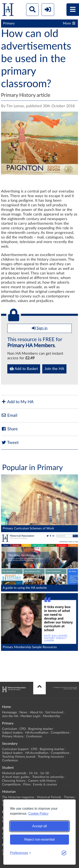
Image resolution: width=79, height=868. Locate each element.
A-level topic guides (16, 777)
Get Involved (54, 712)
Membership (51, 716)
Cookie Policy (38, 814)
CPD (23, 729)
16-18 (45, 773)
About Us (36, 712)
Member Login (30, 716)
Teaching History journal (19, 757)
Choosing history (14, 781)
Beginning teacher (41, 729)
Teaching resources (51, 757)
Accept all (39, 826)
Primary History (13, 736)
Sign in (40, 328)
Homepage (10, 712)
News (23, 712)
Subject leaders (12, 733)
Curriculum (10, 729)
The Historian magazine (18, 797)
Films (27, 785)
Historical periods (14, 773)
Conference (34, 736)
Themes (69, 797)
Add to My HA (17, 402)
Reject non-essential (40, 839)
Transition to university (48, 777)
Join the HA (54, 369)
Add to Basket (24, 369)
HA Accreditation (37, 733)
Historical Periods (49, 797)
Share (9, 429)
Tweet (10, 443)
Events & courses (45, 785)
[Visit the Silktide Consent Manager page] (64, 853)
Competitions (60, 733)
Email (9, 415)
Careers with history (42, 781)
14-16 (33, 773)
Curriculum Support (15, 749)
